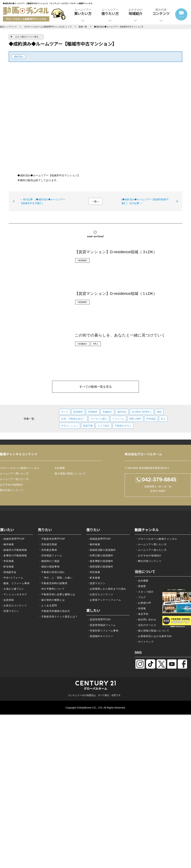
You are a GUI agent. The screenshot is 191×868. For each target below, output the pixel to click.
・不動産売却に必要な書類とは (57, 594)
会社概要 (60, 468)
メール (181, 17)
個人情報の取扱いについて (70, 473)
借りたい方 (110, 12)
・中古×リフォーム (12, 578)
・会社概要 (142, 581)
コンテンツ (161, 12)
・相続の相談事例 (49, 567)
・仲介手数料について (52, 589)
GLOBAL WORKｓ (142, 412)
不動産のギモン (123, 426)
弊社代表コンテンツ (12, 490)
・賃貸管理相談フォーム (101, 625)
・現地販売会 (9, 572)
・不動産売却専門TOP (52, 539)
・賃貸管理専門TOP (99, 620)
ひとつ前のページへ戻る (27, 37)
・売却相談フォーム (50, 555)
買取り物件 (135, 419)
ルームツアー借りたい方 (14, 479)
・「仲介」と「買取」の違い (56, 578)
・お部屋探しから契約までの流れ (107, 589)
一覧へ (95, 201)
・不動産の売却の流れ (52, 572)
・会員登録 (7, 600)
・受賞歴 (141, 586)
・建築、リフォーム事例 (15, 583)
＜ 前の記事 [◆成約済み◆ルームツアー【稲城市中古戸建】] (43, 201)
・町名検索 (7, 567)
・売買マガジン (10, 611)
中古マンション (70, 426)
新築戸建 (88, 426)
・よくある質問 (48, 605)
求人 (163, 419)
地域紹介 (135, 12)
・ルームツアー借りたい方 (151, 550)
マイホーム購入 (99, 419)
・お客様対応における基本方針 (154, 636)
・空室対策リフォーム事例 (103, 631)
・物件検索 (7, 544)
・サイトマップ (145, 642)
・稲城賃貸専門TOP (99, 539)
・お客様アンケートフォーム (104, 600)
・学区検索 (7, 561)
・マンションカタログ (14, 594)
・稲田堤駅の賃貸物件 (100, 567)
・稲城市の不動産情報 (14, 550)
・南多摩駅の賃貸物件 (100, 561)
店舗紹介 (107, 412)
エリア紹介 (104, 426)
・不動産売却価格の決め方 (54, 611)
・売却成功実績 (48, 544)
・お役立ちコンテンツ (14, 605)
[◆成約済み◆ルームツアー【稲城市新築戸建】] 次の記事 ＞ (145, 201)
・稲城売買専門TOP (13, 539)
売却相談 (151, 419)
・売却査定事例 (48, 550)
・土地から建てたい (13, 589)
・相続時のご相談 (49, 561)
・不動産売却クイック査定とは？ (58, 617)
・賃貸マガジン (96, 583)
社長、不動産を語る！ (73, 419)
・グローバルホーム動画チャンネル (156, 539)
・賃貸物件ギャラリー (100, 636)
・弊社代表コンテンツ (148, 561)
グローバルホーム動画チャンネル (20, 468)
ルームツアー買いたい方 (14, 473)
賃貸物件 (78, 412)
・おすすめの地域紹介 (148, 555)
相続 (159, 412)
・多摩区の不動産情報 (14, 555)
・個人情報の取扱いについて (152, 631)
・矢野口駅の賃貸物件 (100, 555)
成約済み (19, 57)
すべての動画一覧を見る (96, 387)
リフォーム (118, 419)
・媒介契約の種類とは (52, 600)
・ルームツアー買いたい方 (151, 544)
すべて (65, 412)
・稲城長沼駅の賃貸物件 (101, 550)
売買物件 (93, 412)
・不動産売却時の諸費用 (53, 583)
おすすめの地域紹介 (12, 485)
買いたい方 (83, 12)
